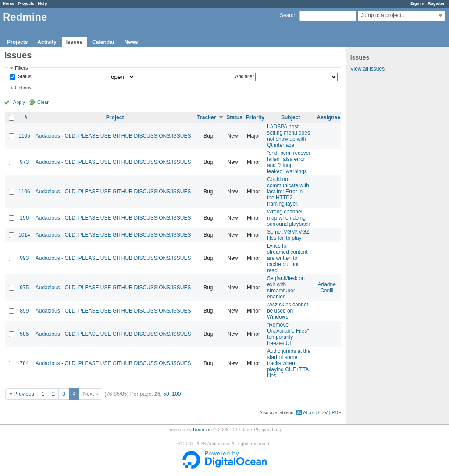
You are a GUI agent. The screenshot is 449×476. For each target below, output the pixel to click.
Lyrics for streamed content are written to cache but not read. (287, 258)
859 (24, 311)
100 (176, 394)
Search (288, 15)
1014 (24, 235)
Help (43, 3)
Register (436, 3)
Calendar (103, 42)
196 (24, 218)
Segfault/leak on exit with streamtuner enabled (286, 288)
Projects (26, 3)
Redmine (202, 430)
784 (24, 363)
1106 (24, 192)
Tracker (206, 117)
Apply (19, 102)
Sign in (417, 3)
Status (24, 77)
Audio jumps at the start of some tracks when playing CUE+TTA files (289, 363)
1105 (24, 136)
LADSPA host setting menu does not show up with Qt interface (289, 136)
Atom (308, 412)
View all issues (367, 69)
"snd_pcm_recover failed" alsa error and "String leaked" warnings (289, 162)
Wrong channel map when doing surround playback (289, 218)
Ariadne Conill (327, 288)
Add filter (244, 76)
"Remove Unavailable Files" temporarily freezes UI (288, 334)
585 (24, 334)
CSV (323, 412)
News (131, 42)
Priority (255, 117)
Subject (290, 117)
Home (9, 3)
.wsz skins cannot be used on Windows (288, 311)
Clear (43, 102)
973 (24, 162)
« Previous (22, 394)
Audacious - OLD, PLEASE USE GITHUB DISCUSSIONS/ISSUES (113, 136)
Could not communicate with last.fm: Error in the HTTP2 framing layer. (288, 192)
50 (166, 394)
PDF (336, 412)
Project (115, 117)
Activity (47, 42)
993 (24, 258)
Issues (74, 42)
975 (24, 288)
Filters (21, 68)
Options (23, 88)
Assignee (329, 117)
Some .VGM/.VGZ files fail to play (288, 235)
